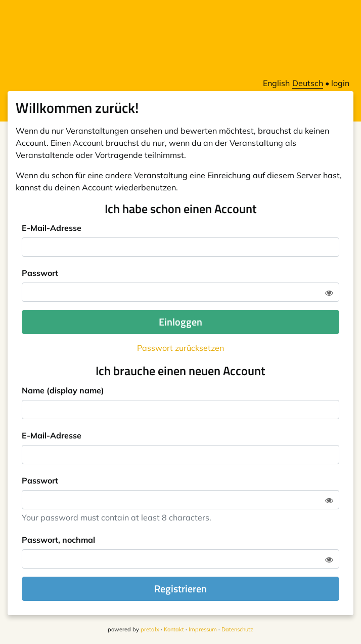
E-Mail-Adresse (52, 228)
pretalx (150, 629)
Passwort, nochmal (58, 540)
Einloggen (180, 322)
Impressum (203, 629)
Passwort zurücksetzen (180, 348)
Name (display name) (63, 390)
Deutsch (308, 83)
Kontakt (174, 629)
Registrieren (180, 589)
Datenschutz (237, 629)
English (276, 83)
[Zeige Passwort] (329, 293)
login (340, 83)
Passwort (40, 273)
